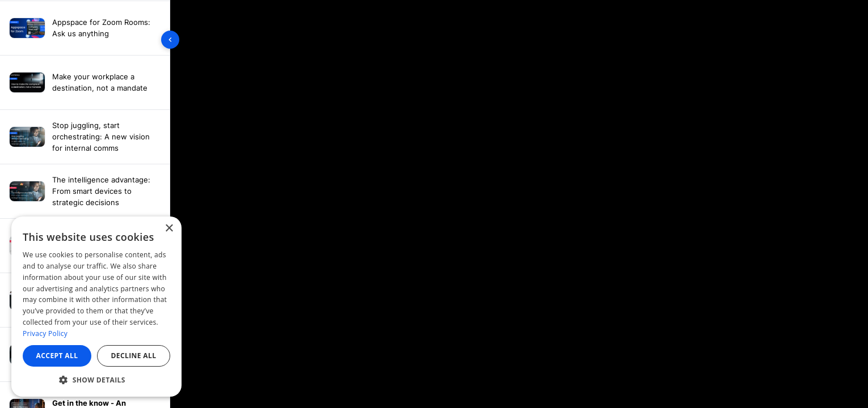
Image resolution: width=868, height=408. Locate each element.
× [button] (169, 229)
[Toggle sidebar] (170, 40)
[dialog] (96, 307)
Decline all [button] (134, 356)
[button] (96, 380)
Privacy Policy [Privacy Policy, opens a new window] (45, 333)
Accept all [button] (57, 356)
